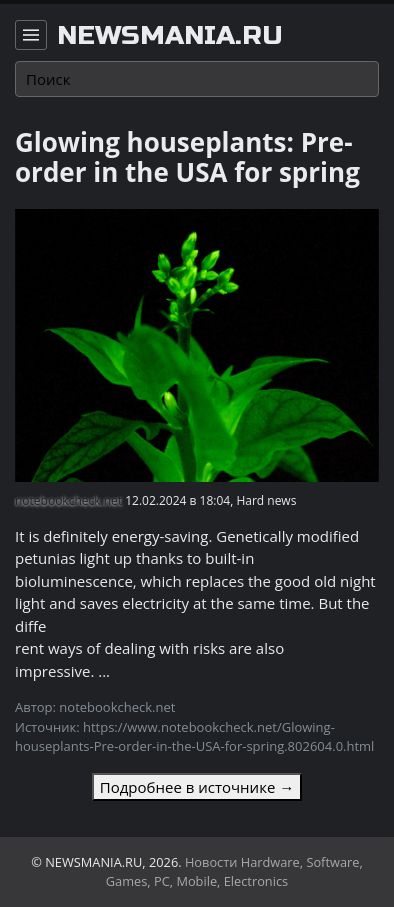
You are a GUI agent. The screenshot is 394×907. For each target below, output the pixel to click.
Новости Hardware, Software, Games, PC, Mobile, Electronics (234, 871)
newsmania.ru (170, 36)
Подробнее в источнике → (197, 787)
